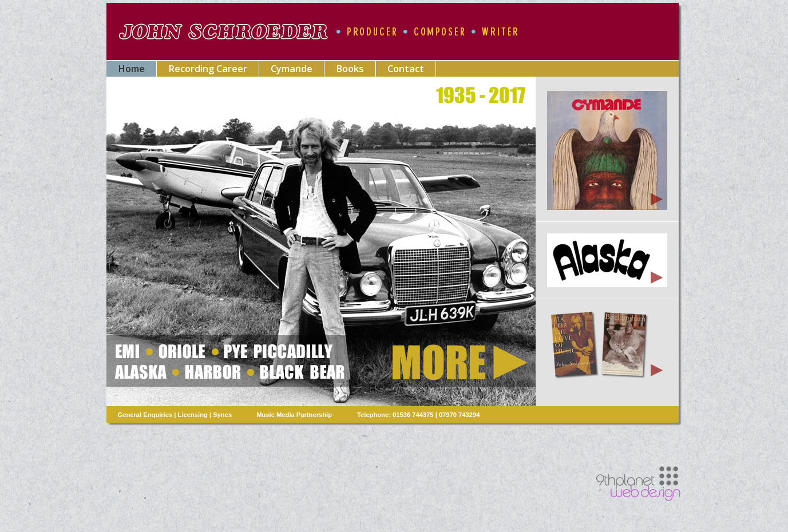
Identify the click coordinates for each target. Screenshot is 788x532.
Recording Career (208, 69)
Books (350, 69)
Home (131, 69)
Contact (406, 69)
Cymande (292, 69)
